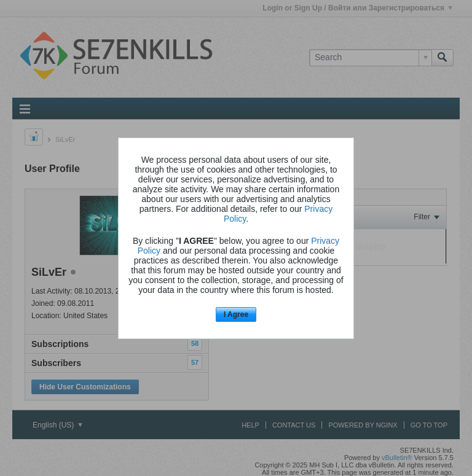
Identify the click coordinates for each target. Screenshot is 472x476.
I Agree (236, 314)
